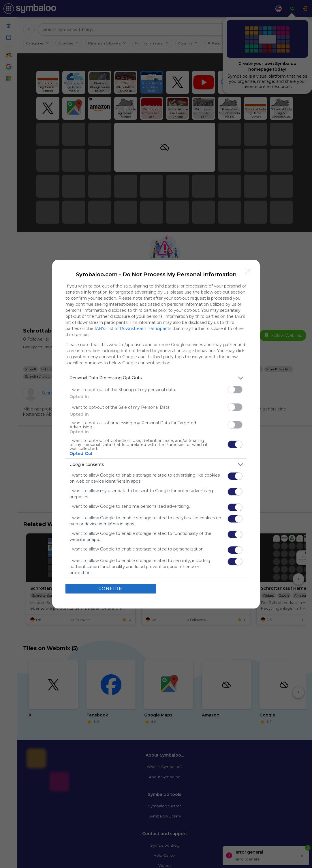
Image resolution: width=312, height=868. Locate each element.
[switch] (235, 390)
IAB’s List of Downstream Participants (133, 328)
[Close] (249, 271)
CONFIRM (111, 588)
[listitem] (156, 378)
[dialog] (156, 434)
